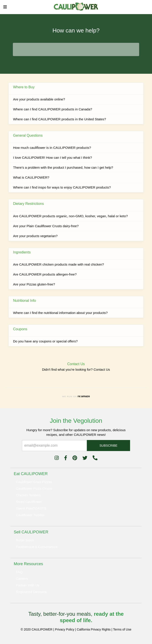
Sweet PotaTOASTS (31, 508)
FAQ (19, 572)
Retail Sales (25, 540)
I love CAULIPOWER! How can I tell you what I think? (53, 158)
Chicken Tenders (28, 495)
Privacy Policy (65, 629)
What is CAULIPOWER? (31, 177)
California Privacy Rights (94, 629)
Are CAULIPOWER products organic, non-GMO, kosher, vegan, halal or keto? (70, 216)
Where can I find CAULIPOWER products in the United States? (59, 119)
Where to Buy (24, 87)
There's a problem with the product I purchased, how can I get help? (63, 167)
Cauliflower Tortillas (30, 515)
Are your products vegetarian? (35, 236)
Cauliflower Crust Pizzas (34, 482)
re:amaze (84, 396)
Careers (22, 579)
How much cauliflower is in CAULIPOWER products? (52, 148)
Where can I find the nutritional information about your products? (60, 313)
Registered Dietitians (31, 592)
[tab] (76, 474)
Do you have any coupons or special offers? (45, 341)
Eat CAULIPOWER (31, 474)
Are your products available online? (39, 99)
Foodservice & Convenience (37, 547)
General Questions (28, 135)
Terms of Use (122, 629)
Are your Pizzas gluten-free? (34, 284)
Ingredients (22, 252)
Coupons (20, 329)
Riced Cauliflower (29, 502)
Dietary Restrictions (28, 204)
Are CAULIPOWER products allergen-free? (45, 274)
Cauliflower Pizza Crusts (34, 488)
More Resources (28, 564)
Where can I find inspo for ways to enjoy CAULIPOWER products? (62, 187)
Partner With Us (28, 585)
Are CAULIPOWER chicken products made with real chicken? (58, 264)
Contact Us (102, 369)
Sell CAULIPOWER (31, 532)
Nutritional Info (24, 301)
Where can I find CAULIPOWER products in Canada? (53, 109)
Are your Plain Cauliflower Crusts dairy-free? (46, 226)
